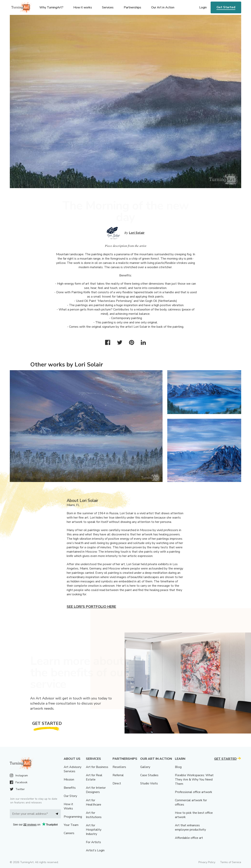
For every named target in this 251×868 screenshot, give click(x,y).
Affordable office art (189, 838)
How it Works (68, 806)
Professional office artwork (194, 792)
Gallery (145, 767)
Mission (69, 780)
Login (203, 7)
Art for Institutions (94, 815)
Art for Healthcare (94, 802)
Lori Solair (137, 233)
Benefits (70, 788)
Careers (69, 833)
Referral (118, 775)
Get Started (226, 7)
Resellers (119, 767)
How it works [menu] (83, 7)
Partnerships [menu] (132, 7)
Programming (73, 817)
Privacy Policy (207, 862)
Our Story (70, 796)
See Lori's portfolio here (91, 607)
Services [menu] (108, 7)
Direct (117, 783)
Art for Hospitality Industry (94, 830)
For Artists (93, 842)
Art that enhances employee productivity (190, 827)
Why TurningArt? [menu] (51, 7)
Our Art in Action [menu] (163, 7)
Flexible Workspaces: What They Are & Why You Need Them (194, 780)
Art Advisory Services (73, 769)
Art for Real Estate (94, 777)
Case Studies (149, 775)
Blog (178, 767)
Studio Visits (149, 783)
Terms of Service (231, 862)
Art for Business (97, 767)
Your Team (71, 825)
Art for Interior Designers (96, 790)
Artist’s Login (95, 850)
